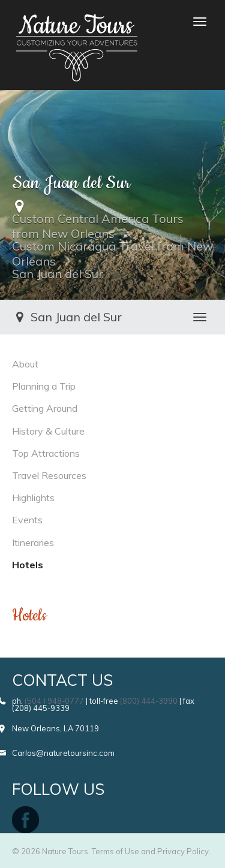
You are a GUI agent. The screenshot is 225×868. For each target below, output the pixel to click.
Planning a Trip (44, 386)
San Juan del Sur (58, 274)
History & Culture (48, 431)
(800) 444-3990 (149, 701)
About (25, 364)
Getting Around (45, 408)
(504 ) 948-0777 (54, 701)
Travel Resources (49, 475)
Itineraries (33, 542)
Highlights (33, 498)
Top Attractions (46, 453)
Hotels (28, 565)
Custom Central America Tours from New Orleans (98, 226)
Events (27, 520)
